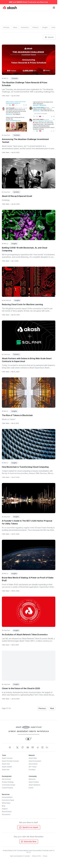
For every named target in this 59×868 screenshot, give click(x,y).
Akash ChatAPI (7, 767)
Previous (42, 708)
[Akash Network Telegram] (38, 747)
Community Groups (9, 785)
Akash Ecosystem (35, 761)
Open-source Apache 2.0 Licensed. (20, 856)
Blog (3, 806)
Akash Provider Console (10, 761)
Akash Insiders (34, 782)
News (15, 27)
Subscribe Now (28, 841)
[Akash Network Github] (23, 747)
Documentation (7, 797)
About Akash (33, 764)
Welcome (32, 779)
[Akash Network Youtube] (33, 747)
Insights (45, 27)
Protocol (35, 27)
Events (31, 788)
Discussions (6, 814)
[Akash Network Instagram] (42, 747)
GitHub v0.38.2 (36, 856)
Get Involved (6, 779)
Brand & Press (7, 812)
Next (52, 708)
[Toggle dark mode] (10, 747)
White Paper (6, 803)
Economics (25, 27)
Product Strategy (8, 782)
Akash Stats (33, 758)
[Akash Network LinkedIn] (47, 747)
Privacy (45, 856)
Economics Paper (8, 800)
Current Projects (8, 788)
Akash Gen (6, 770)
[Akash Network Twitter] (17, 747)
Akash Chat (6, 764)
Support (5, 809)
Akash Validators (34, 785)
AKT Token (33, 767)
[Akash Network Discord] (28, 747)
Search (49, 37)
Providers (32, 770)
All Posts (6, 27)
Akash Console (7, 758)
